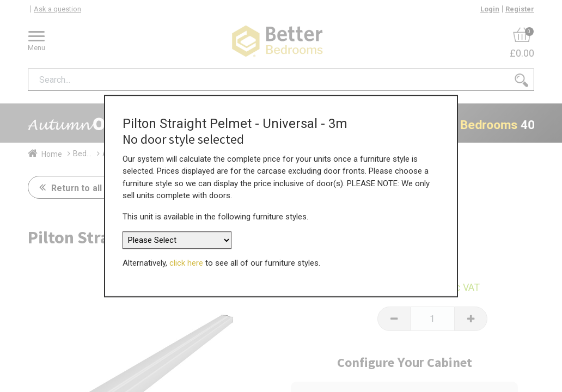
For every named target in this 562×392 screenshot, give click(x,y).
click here (186, 260)
